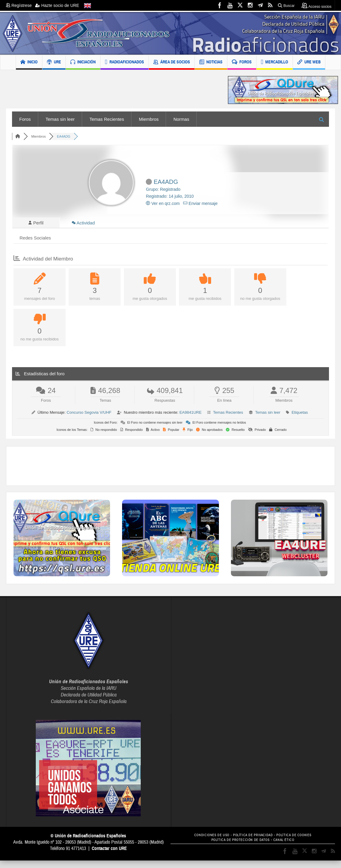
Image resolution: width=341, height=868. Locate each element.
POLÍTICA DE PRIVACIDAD (253, 837)
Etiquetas (300, 414)
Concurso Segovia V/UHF (89, 414)
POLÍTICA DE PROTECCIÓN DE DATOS (239, 841)
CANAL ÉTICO (287, 841)
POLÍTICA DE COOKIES (298, 837)
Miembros (149, 119)
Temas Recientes (107, 119)
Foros (25, 119)
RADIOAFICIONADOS (124, 63)
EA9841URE (191, 414)
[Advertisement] (112, 90)
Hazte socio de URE (57, 5)
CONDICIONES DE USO (207, 837)
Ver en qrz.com (163, 203)
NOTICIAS (211, 63)
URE (54, 63)
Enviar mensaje (200, 203)
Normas (181, 119)
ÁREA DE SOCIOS (172, 63)
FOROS (242, 63)
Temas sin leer (60, 119)
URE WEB (309, 63)
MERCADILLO (275, 63)
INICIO (29, 63)
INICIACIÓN (83, 63)
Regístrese (21, 5)
